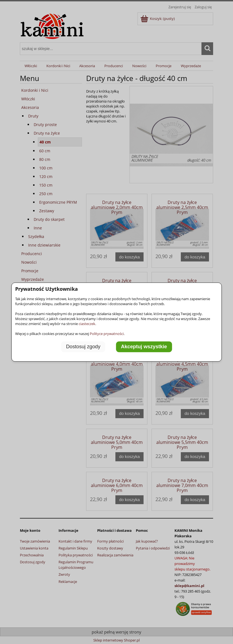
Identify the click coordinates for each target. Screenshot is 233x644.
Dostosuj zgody (83, 347)
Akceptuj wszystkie (144, 347)
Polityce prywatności (107, 334)
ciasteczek (87, 324)
